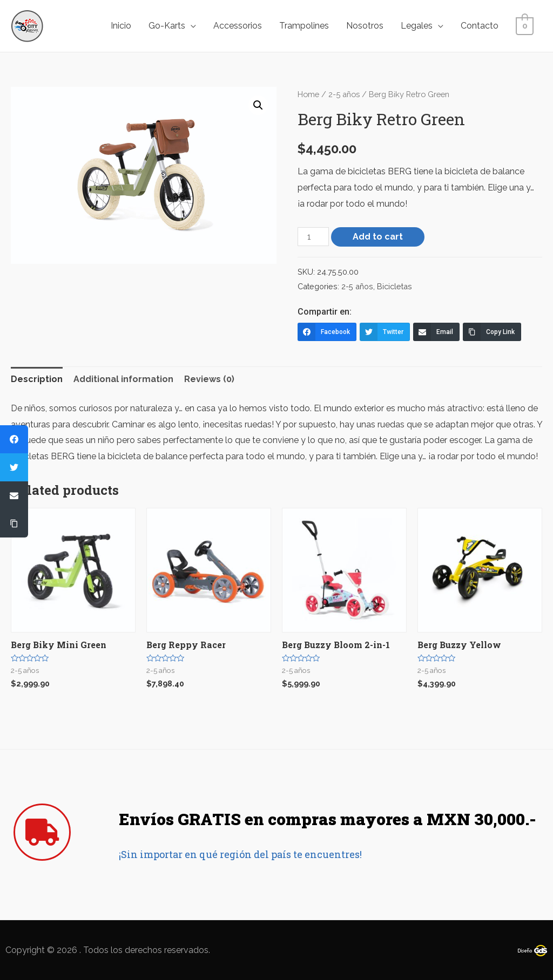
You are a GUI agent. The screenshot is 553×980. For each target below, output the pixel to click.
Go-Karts (169, 26)
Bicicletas (394, 286)
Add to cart (378, 237)
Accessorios (240, 26)
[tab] (37, 379)
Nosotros (367, 26)
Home (308, 94)
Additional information (123, 379)
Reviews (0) (209, 379)
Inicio (123, 26)
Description (37, 379)
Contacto (482, 26)
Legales (419, 26)
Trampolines (306, 26)
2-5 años (344, 94)
